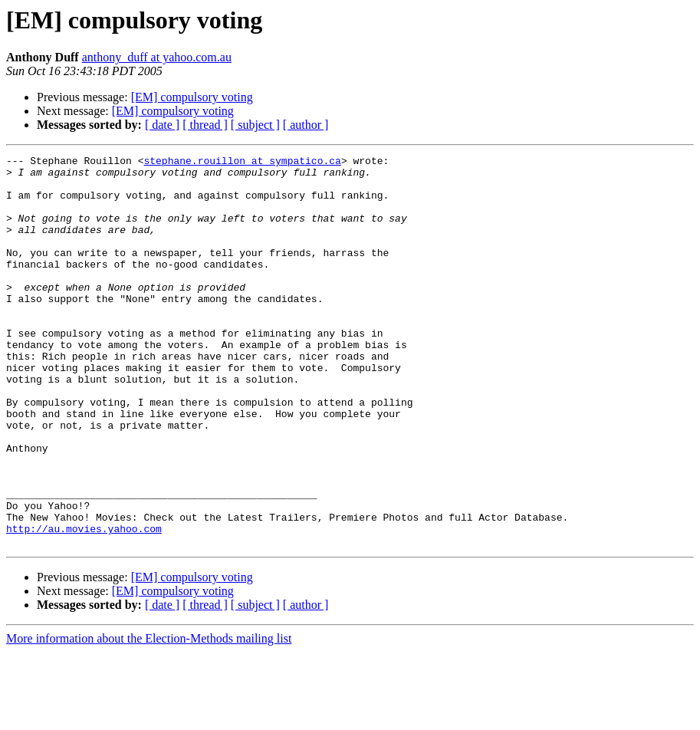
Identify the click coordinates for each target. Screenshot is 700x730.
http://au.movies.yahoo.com (84, 604)
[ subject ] (255, 125)
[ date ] (162, 125)
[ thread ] (205, 125)
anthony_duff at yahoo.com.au (157, 57)
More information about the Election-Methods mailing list (149, 717)
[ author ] (306, 125)
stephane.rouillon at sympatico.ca (242, 163)
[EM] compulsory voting (192, 97)
